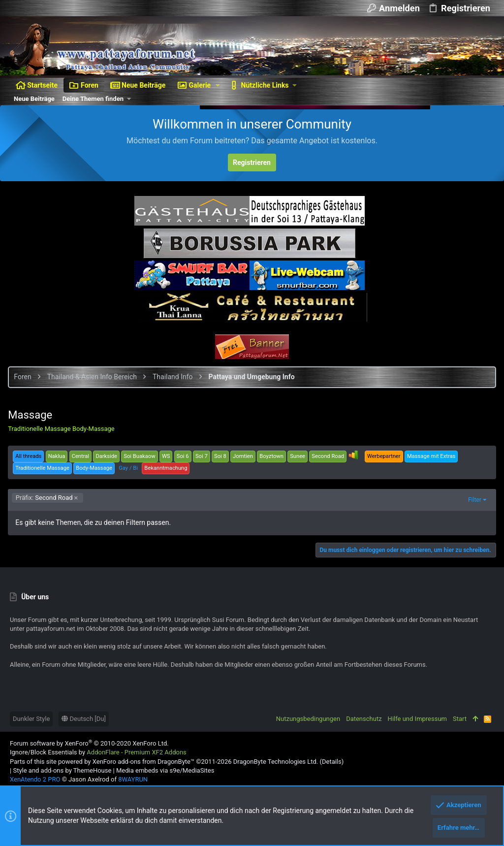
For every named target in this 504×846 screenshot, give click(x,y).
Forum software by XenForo (89, 743)
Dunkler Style (31, 719)
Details (332, 762)
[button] (218, 85)
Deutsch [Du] (84, 719)
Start (460, 719)
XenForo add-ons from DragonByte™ (143, 762)
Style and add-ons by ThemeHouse (62, 770)
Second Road (46, 498)
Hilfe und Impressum (417, 719)
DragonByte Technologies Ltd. (276, 762)
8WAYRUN (133, 779)
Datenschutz (364, 719)
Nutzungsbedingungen (308, 719)
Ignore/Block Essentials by (98, 752)
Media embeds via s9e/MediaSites (165, 770)
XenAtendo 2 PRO (35, 779)
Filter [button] (473, 500)
